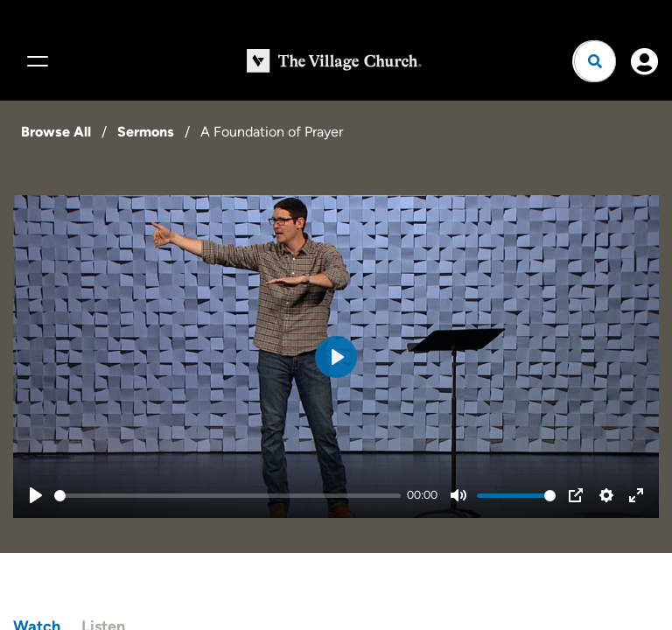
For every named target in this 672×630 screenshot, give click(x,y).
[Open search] (595, 61)
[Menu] (35, 61)
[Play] (36, 495)
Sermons (146, 132)
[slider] (227, 496)
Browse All (56, 132)
